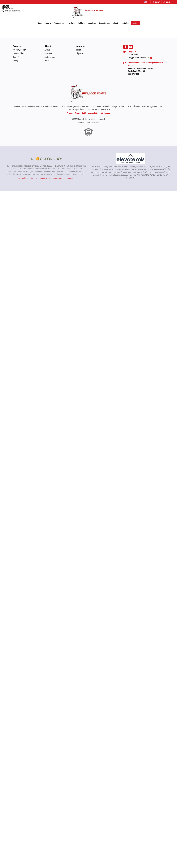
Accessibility (93, 113)
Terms (77, 113)
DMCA (84, 113)
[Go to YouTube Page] (7, 7)
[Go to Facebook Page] (4, 7)
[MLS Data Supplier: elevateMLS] (130, 158)
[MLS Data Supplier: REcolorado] (46, 158)
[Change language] (146, 2)
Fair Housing (105, 113)
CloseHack (95, 122)
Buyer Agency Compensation (65, 178)
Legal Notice (22, 178)
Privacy (70, 113)
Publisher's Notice (34, 178)
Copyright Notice (48, 178)
